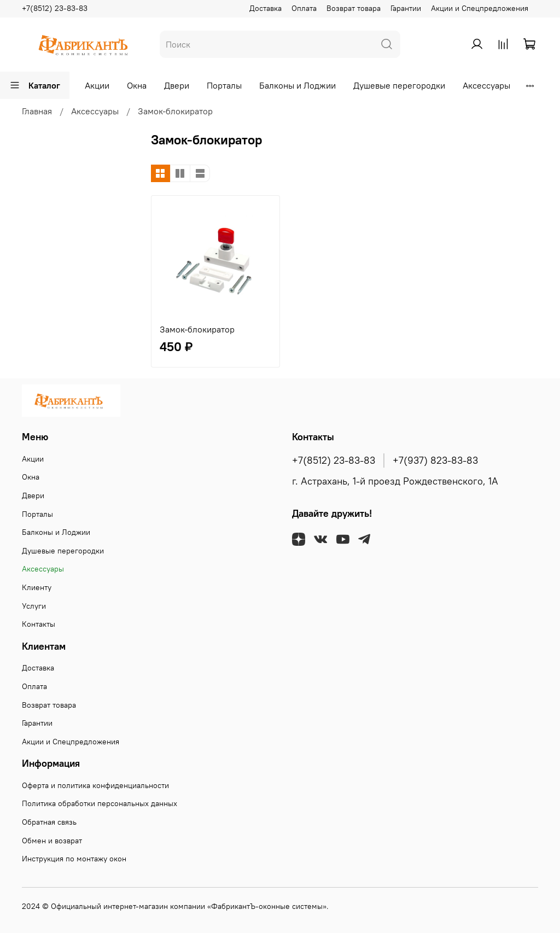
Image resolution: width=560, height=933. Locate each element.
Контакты (39, 624)
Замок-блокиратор (197, 329)
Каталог (35, 85)
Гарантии (406, 8)
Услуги (34, 606)
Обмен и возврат (52, 841)
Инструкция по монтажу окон (74, 859)
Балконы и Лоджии (297, 85)
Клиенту (37, 587)
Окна (137, 85)
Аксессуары (486, 85)
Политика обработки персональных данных (100, 803)
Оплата (304, 8)
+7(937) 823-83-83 (435, 460)
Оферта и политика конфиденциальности (95, 785)
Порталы (224, 85)
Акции (97, 85)
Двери (177, 85)
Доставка (266, 8)
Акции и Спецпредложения (480, 8)
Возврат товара (354, 8)
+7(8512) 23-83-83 (55, 8)
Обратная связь (49, 822)
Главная (37, 111)
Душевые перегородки (399, 85)
